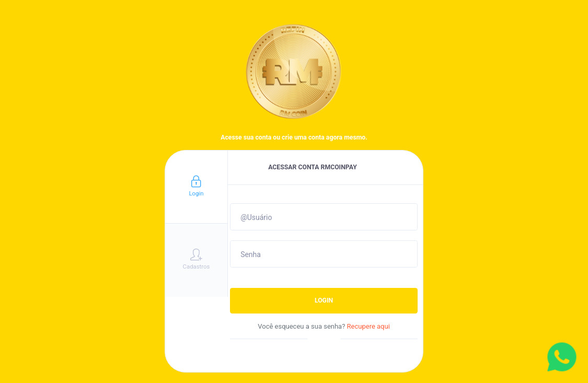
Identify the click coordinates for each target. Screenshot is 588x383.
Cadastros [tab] (197, 259)
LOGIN (324, 300)
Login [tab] (196, 186)
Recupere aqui (368, 326)
